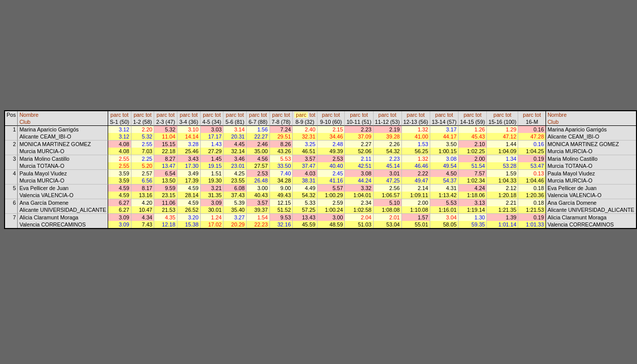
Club (25, 122)
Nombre (29, 115)
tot (125, 115)
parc (116, 115)
